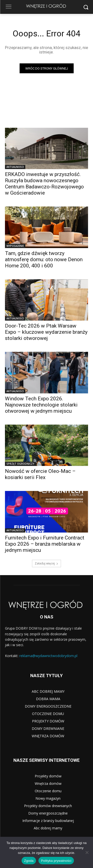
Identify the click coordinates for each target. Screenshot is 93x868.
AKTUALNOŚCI (15, 167)
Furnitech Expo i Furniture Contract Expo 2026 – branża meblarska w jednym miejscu (45, 544)
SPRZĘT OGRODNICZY (20, 464)
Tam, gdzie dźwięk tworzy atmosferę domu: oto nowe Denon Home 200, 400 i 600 (44, 259)
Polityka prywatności (56, 861)
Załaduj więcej (46, 563)
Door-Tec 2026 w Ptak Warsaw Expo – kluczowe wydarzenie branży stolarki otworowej (46, 332)
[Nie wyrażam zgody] (87, 852)
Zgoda (29, 861)
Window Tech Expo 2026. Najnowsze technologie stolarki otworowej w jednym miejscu (41, 405)
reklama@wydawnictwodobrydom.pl (48, 656)
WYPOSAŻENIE (15, 246)
